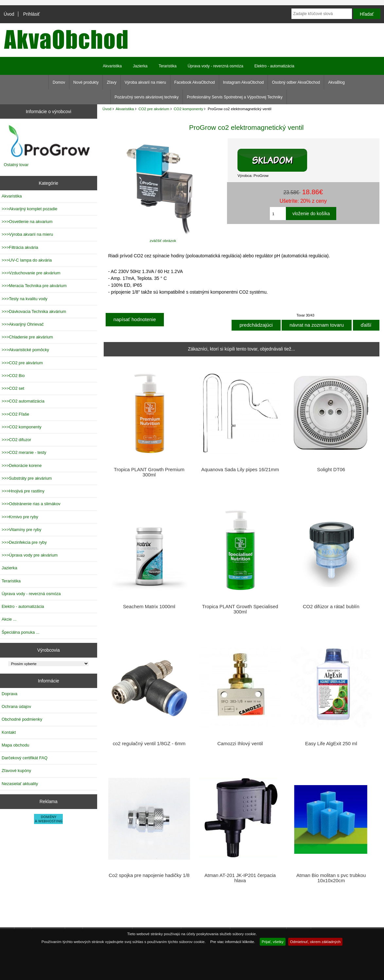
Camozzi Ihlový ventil (240, 744)
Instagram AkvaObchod (244, 82)
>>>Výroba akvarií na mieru (27, 234)
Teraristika (168, 66)
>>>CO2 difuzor (16, 440)
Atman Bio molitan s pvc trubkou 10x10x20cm (331, 878)
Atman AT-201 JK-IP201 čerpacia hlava (240, 878)
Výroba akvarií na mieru (145, 82)
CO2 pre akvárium (154, 109)
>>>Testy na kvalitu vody (25, 299)
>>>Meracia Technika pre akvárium (34, 286)
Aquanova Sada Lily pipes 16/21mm (240, 470)
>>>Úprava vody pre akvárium (30, 555)
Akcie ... (9, 619)
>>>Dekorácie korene (22, 465)
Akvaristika (125, 109)
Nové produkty (86, 82)
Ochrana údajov (16, 706)
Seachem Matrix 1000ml (149, 607)
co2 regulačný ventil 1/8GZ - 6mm (149, 744)
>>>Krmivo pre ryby (20, 517)
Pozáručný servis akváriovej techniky (147, 97)
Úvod (9, 14)
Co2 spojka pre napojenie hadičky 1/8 (149, 875)
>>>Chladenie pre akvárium (27, 337)
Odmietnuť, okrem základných (315, 942)
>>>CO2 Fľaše (15, 414)
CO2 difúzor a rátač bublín (331, 607)
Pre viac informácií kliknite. (233, 942)
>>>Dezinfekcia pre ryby (24, 542)
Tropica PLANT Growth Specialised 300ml (240, 609)
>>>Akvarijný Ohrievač (23, 324)
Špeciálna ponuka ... (21, 632)
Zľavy (112, 82)
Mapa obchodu (15, 745)
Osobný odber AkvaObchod (296, 82)
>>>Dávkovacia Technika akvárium (34, 311)
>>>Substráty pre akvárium (27, 478)
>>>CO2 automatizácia (23, 401)
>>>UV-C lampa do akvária (27, 260)
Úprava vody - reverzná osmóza (216, 66)
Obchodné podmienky (22, 719)
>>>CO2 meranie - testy (24, 452)
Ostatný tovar (16, 165)
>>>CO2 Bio (13, 376)
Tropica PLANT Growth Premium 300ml (149, 472)
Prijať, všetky (273, 942)
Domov (59, 82)
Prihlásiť (32, 14)
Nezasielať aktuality (20, 784)
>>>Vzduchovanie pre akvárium (31, 273)
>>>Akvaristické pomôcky (25, 350)
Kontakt (9, 732)
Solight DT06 (331, 470)
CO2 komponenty (188, 109)
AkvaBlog (336, 82)
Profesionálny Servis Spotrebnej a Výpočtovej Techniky (235, 97)
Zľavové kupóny (16, 771)
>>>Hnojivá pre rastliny (23, 491)
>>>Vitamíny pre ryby (21, 530)
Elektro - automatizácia (274, 66)
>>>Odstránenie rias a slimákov (31, 504)
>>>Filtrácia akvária (20, 247)
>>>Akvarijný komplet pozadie (29, 209)
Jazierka (140, 66)
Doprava (9, 694)
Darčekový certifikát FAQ (25, 758)
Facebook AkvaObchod (195, 82)
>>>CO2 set (13, 388)
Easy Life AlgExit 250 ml (331, 744)
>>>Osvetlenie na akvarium (27, 222)
